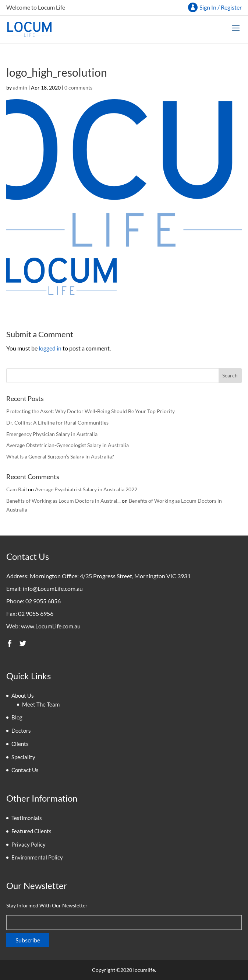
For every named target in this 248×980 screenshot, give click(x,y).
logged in (50, 348)
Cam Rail (17, 489)
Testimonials (27, 818)
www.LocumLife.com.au (51, 626)
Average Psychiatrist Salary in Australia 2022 (86, 489)
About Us (23, 695)
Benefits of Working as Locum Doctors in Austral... (63, 501)
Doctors (21, 730)
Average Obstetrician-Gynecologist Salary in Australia (68, 445)
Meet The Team (41, 704)
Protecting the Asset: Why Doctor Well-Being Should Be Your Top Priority (91, 411)
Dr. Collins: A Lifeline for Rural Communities (57, 423)
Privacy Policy (29, 844)
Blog (17, 717)
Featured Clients (31, 831)
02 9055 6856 (43, 601)
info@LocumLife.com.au (53, 588)
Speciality (23, 757)
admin (20, 88)
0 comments (78, 88)
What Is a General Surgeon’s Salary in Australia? (60, 456)
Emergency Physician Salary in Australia (52, 434)
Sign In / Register (221, 7)
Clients (20, 744)
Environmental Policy (37, 857)
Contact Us (25, 770)
